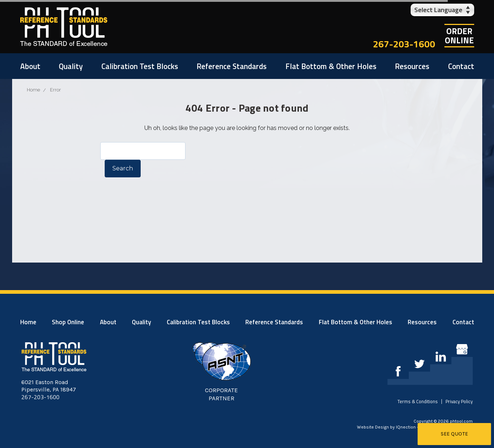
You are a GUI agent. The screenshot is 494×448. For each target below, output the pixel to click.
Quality (71, 66)
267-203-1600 (404, 44)
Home (28, 322)
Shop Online (68, 322)
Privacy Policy (459, 401)
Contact (461, 66)
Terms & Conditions (418, 401)
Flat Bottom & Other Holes (331, 66)
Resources (412, 66)
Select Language (438, 10)
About (30, 66)
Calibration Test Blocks (140, 66)
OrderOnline (459, 36)
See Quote (455, 434)
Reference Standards (232, 66)
